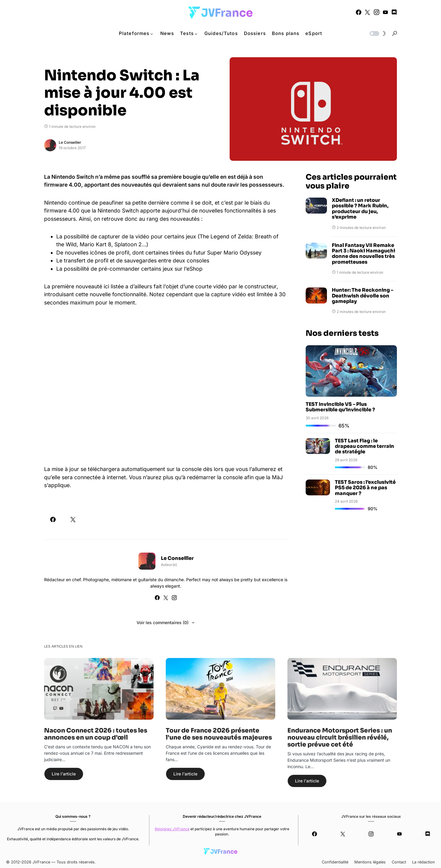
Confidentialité (335, 862)
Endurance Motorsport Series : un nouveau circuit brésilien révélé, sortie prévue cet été (340, 738)
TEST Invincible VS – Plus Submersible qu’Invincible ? (340, 407)
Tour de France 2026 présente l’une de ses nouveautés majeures (219, 734)
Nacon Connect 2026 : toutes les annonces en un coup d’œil (96, 734)
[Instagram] (377, 12)
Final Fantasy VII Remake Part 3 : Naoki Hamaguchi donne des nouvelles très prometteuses (363, 254)
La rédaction (424, 862)
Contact (399, 862)
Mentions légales (370, 862)
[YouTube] (385, 12)
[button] (377, 33)
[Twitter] (367, 12)
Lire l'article (64, 774)
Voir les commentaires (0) (163, 622)
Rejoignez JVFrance (172, 829)
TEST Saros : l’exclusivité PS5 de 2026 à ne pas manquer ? (365, 488)
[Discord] (394, 12)
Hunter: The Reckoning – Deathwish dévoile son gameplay (363, 296)
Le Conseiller (70, 142)
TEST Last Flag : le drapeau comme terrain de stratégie (365, 446)
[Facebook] (359, 12)
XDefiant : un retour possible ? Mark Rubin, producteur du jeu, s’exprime (360, 209)
